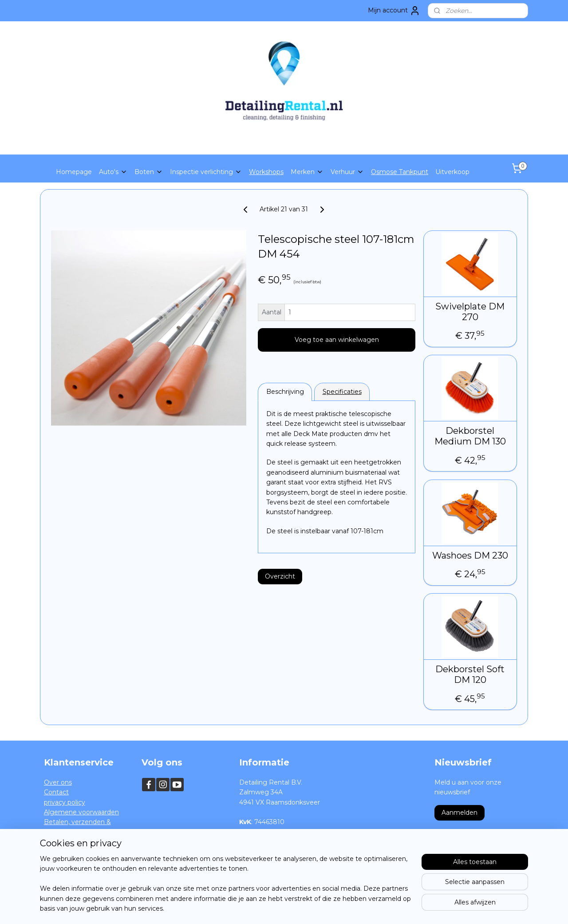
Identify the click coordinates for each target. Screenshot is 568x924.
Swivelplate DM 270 (470, 312)
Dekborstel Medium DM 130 (470, 436)
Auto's (113, 172)
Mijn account (394, 11)
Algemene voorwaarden (81, 812)
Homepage (74, 172)
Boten (149, 172)
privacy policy (65, 802)
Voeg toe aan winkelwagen (337, 340)
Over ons (58, 782)
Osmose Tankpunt (400, 172)
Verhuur (347, 172)
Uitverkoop (452, 172)
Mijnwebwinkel (379, 908)
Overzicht (280, 576)
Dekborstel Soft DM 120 (470, 674)
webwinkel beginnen (302, 908)
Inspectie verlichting (206, 172)
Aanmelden (460, 813)
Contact (56, 792)
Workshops (266, 172)
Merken (307, 172)
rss (269, 908)
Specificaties (342, 392)
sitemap (252, 908)
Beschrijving (285, 392)
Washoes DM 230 (470, 555)
